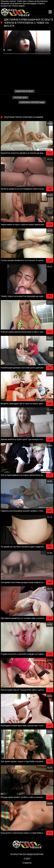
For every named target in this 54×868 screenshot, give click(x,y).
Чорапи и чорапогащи (32, 102)
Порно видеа (18, 6)
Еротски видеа (30, 3)
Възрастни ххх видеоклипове (27, 854)
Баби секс (22, 1)
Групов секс (20, 98)
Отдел (27, 859)
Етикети (27, 863)
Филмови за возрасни (11, 3)
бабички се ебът (24, 91)
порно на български (38, 1)
